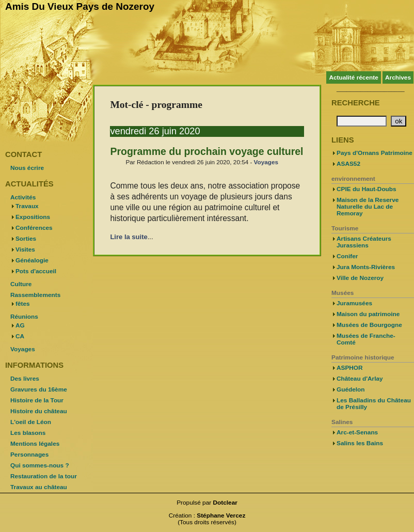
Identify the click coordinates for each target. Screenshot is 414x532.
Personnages (29, 455)
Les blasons (28, 433)
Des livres (25, 379)
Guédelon (351, 389)
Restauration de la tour (44, 476)
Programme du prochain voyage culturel (206, 151)
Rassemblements (35, 295)
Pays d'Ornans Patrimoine (375, 153)
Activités (23, 197)
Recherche (356, 103)
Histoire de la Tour (37, 400)
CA (20, 336)
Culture (21, 284)
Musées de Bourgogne (369, 325)
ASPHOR (350, 368)
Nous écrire (27, 168)
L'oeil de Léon (31, 422)
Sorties (26, 239)
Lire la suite (129, 237)
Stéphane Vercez (221, 515)
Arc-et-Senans (357, 432)
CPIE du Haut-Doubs (367, 189)
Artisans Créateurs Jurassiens (364, 242)
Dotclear (225, 503)
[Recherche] (362, 121)
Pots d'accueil (36, 271)
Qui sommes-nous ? (40, 465)
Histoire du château (39, 411)
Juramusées (354, 303)
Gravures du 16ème (39, 389)
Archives (398, 77)
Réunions (24, 317)
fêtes (23, 304)
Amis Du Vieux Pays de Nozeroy (80, 6)
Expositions (33, 217)
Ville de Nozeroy (360, 278)
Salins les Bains (360, 443)
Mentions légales (35, 444)
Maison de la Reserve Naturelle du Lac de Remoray (368, 207)
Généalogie (32, 260)
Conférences (34, 228)
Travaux (27, 206)
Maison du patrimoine (368, 314)
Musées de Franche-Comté (366, 339)
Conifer (347, 256)
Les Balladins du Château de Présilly (374, 404)
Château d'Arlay (360, 379)
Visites (25, 249)
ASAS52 (348, 164)
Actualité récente (353, 77)
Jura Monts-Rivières (366, 267)
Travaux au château (39, 487)
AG (20, 325)
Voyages (266, 162)
